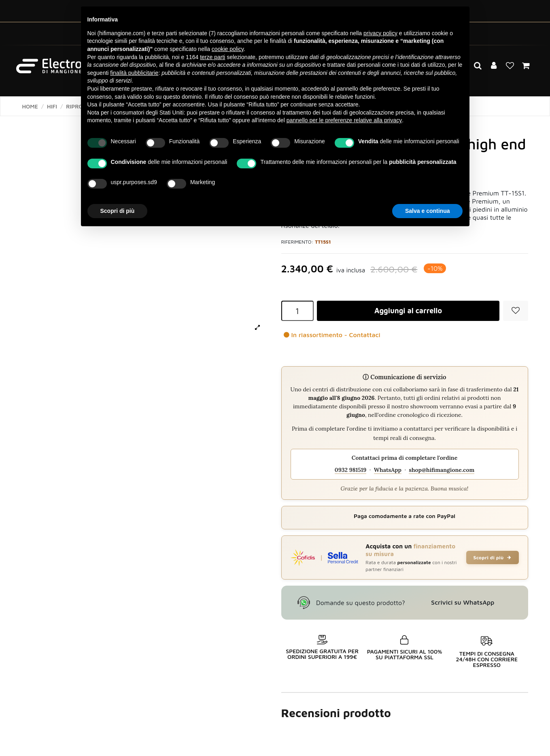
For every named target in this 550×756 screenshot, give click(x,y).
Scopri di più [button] (118, 211)
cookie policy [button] (228, 49)
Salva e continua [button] (427, 211)
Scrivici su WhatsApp (463, 602)
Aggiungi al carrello (408, 311)
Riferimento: (297, 242)
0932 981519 (351, 470)
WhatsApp (388, 470)
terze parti (212, 57)
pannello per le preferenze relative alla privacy (344, 120)
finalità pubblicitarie (134, 73)
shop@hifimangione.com (442, 470)
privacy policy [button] (380, 33)
